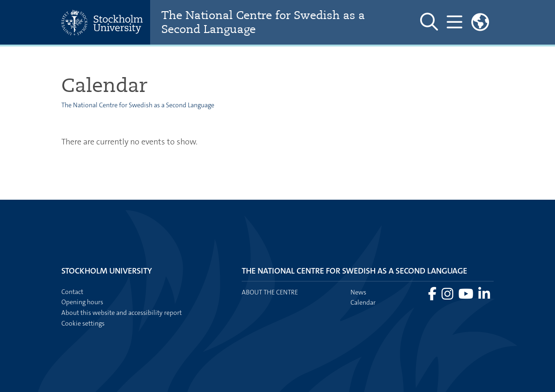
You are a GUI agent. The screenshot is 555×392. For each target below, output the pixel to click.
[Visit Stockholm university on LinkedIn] (484, 296)
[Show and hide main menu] (454, 22)
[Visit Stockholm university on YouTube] (466, 296)
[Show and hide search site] (429, 22)
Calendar (363, 302)
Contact (72, 292)
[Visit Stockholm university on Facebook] (433, 296)
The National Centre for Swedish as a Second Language (263, 22)
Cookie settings (83, 323)
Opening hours (82, 302)
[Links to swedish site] (480, 22)
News (358, 292)
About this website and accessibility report (122, 313)
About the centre (270, 292)
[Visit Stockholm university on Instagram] (448, 296)
